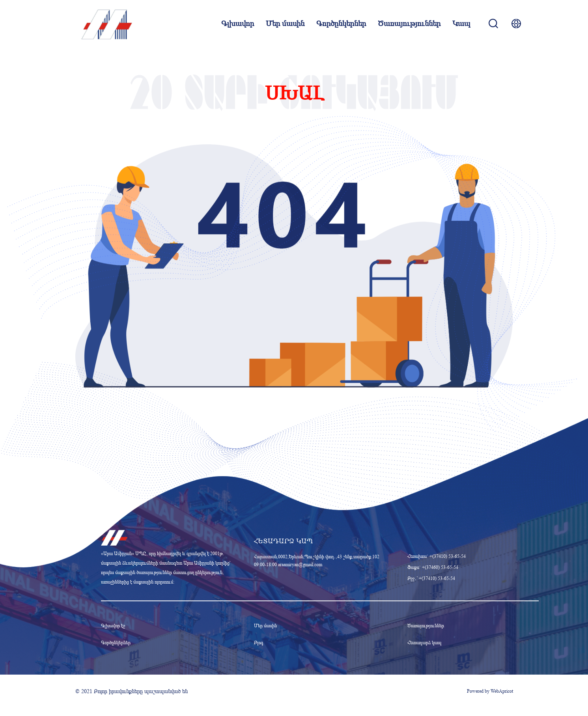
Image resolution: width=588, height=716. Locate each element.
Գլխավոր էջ (113, 626)
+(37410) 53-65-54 (448, 556)
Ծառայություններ (409, 24)
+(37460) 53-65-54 (440, 567)
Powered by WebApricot (490, 691)
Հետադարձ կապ (424, 642)
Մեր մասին (285, 24)
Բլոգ (259, 642)
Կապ (461, 24)
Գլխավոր (238, 24)
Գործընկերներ (341, 24)
